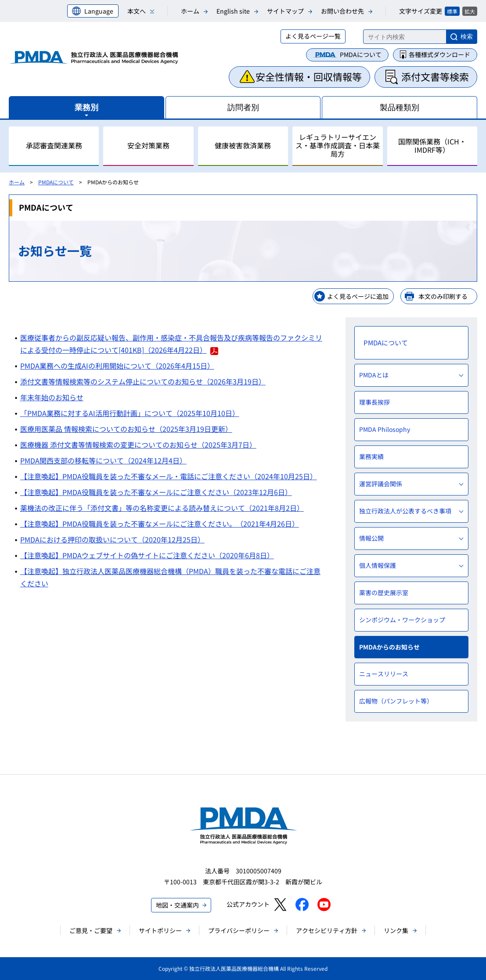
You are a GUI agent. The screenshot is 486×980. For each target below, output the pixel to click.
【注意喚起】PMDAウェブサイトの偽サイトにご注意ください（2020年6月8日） (147, 555)
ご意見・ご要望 (91, 930)
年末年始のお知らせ (52, 397)
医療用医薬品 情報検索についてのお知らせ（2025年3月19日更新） (126, 429)
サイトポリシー (160, 930)
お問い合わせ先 (342, 11)
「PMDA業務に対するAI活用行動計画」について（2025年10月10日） (130, 413)
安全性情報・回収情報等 (309, 76)
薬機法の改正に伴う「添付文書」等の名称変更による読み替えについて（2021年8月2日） (162, 508)
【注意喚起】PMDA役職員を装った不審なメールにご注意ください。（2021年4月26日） (160, 524)
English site (233, 11)
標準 (452, 11)
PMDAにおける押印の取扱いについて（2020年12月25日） (112, 539)
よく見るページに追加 (358, 296)
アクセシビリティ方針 (327, 930)
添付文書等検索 (435, 76)
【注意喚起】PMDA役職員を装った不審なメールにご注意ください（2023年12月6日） (156, 492)
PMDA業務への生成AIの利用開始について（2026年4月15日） (117, 366)
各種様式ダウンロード (439, 54)
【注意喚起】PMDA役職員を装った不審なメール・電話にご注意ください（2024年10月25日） (169, 476)
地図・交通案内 (177, 905)
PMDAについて (361, 54)
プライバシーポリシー (239, 930)
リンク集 (396, 930)
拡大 (470, 11)
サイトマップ (285, 11)
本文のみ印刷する (443, 296)
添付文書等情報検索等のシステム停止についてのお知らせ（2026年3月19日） (143, 381)
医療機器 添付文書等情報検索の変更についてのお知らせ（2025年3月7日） (138, 445)
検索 (467, 36)
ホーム (190, 11)
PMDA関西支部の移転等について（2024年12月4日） (103, 460)
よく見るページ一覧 (313, 36)
